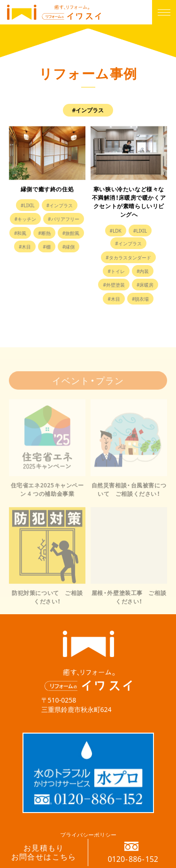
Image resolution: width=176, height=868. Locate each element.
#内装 (143, 271)
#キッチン (25, 219)
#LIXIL (28, 205)
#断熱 (44, 233)
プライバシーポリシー (88, 835)
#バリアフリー (63, 219)
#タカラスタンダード (128, 257)
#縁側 (69, 246)
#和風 (20, 233)
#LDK (116, 231)
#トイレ (116, 271)
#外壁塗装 (114, 285)
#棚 (46, 246)
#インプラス (60, 205)
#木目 (25, 246)
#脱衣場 (140, 299)
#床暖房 (145, 285)
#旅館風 (71, 233)
